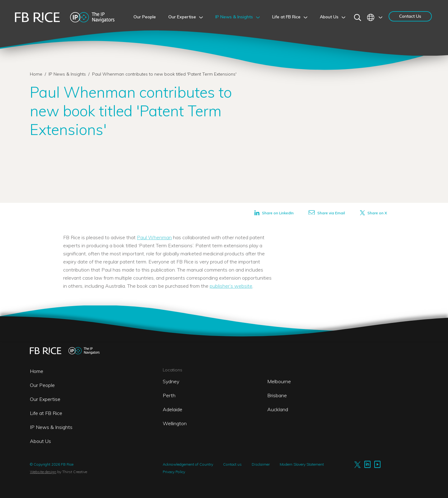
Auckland (278, 409)
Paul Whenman (154, 237)
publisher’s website (231, 286)
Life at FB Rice (46, 413)
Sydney (171, 381)
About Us (40, 441)
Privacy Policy (174, 472)
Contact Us (410, 16)
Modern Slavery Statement (302, 464)
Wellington (175, 423)
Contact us (232, 464)
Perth (169, 395)
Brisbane (277, 395)
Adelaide (173, 409)
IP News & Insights (68, 74)
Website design (43, 472)
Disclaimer (261, 464)
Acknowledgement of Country (188, 464)
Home (36, 74)
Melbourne (279, 381)
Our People (42, 385)
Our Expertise (45, 399)
